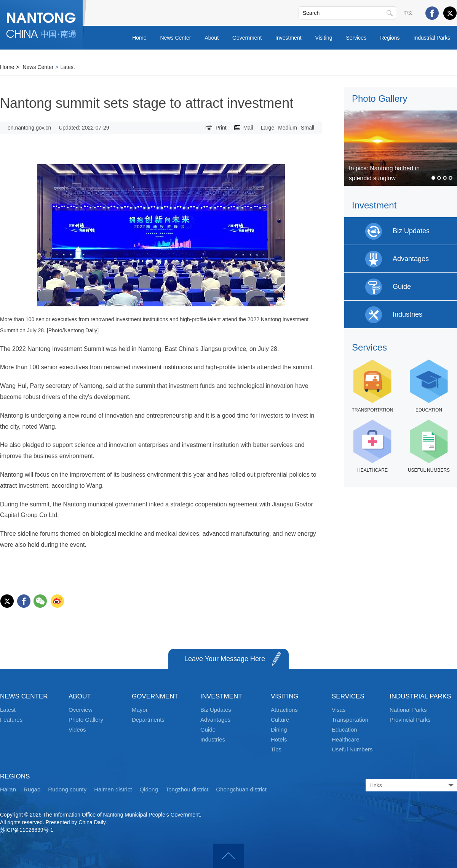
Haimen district (113, 789)
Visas (339, 710)
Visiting (324, 38)
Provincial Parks (410, 720)
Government (247, 38)
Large (267, 128)
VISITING (285, 696)
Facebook (432, 13)
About (212, 38)
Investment (288, 38)
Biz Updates (216, 710)
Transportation (350, 720)
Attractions (284, 710)
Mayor (140, 710)
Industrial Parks (432, 38)
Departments (148, 720)
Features (11, 720)
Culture (280, 720)
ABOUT (80, 696)
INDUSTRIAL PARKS (420, 696)
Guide (208, 729)
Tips (276, 749)
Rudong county (67, 789)
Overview (81, 710)
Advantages (215, 720)
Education (344, 729)
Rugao (32, 789)
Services (356, 38)
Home (139, 38)
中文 (408, 13)
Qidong (149, 789)
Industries (213, 739)
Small (308, 128)
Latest (68, 67)
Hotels (279, 739)
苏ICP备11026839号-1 (27, 830)
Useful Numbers (352, 749)
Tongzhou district (187, 789)
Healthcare (346, 739)
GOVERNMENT (155, 696)
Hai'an (8, 789)
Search (390, 13)
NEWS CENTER (24, 696)
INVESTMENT (221, 696)
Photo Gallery (380, 98)
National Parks (408, 710)
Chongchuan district (241, 789)
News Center (176, 38)
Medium (288, 128)
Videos (77, 729)
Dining (279, 729)
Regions (390, 38)
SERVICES (348, 696)
